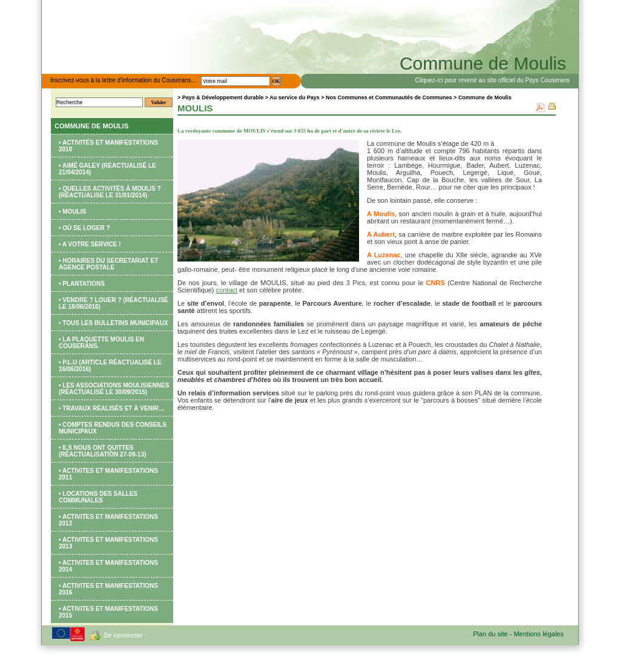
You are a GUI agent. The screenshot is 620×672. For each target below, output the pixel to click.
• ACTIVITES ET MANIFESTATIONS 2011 (108, 474)
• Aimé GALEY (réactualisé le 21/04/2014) (107, 169)
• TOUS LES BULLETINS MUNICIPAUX (113, 323)
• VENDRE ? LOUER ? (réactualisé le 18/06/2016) (114, 303)
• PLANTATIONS (82, 284)
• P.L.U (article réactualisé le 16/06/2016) (110, 366)
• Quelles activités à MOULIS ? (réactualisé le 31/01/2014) (110, 192)
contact (227, 290)
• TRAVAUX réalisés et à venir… (112, 408)
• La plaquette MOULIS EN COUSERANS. (101, 343)
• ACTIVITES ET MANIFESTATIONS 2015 (108, 612)
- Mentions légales (537, 634)
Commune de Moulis (91, 126)
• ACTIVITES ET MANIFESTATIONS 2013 (108, 543)
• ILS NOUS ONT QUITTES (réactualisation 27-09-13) (102, 451)
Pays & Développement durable (223, 97)
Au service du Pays (295, 97)
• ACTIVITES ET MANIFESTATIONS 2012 (108, 520)
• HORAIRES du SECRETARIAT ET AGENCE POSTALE (108, 264)
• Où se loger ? (84, 228)
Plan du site (491, 634)
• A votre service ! (90, 244)
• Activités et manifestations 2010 (108, 146)
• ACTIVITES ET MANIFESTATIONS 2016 (108, 589)
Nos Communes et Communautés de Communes (389, 97)
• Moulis (72, 212)
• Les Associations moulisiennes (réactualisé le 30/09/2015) (114, 389)
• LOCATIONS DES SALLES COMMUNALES (98, 497)
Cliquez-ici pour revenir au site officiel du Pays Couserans (493, 80)
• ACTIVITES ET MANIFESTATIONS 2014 (108, 566)
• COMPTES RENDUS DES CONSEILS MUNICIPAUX (113, 428)
